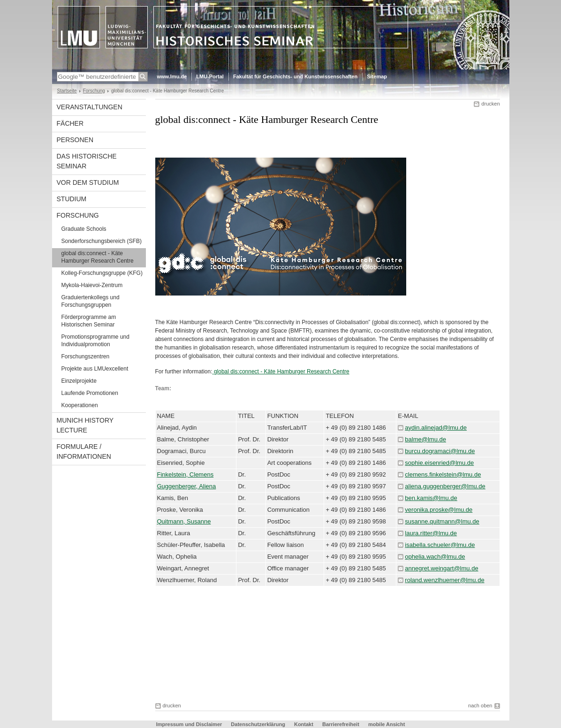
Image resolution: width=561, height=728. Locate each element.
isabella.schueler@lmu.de (440, 545)
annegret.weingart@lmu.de (441, 568)
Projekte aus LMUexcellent (95, 369)
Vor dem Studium (88, 182)
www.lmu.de (172, 76)
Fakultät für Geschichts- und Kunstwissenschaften (295, 76)
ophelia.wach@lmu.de (435, 557)
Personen (75, 140)
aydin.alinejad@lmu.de (436, 428)
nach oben (480, 705)
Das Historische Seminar (87, 161)
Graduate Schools (84, 229)
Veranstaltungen (90, 107)
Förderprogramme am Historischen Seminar (89, 321)
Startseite (67, 91)
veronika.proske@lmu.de (439, 510)
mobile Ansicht (387, 724)
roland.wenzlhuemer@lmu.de (444, 580)
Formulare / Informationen (84, 451)
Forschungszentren (86, 356)
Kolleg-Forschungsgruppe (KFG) (102, 273)
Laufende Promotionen (90, 393)
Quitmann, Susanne (184, 521)
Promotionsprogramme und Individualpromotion (95, 341)
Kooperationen (80, 405)
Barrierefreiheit (341, 724)
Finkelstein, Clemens (186, 474)
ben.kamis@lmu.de (431, 498)
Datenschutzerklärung (258, 724)
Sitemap (377, 76)
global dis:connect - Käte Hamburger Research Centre (98, 257)
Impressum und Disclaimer (189, 724)
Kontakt (304, 724)
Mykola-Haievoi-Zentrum (92, 285)
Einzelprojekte (79, 381)
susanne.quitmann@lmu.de (442, 521)
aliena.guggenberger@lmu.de (445, 486)
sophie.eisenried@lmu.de (439, 463)
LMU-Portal (210, 76)
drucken (490, 104)
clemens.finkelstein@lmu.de (443, 474)
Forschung (94, 91)
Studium (72, 199)
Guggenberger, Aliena (187, 486)
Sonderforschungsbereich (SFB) (102, 241)
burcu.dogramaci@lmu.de (440, 451)
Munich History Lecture (85, 425)
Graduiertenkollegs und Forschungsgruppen (91, 301)
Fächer (70, 123)
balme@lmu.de (425, 439)
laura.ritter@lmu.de (431, 533)
